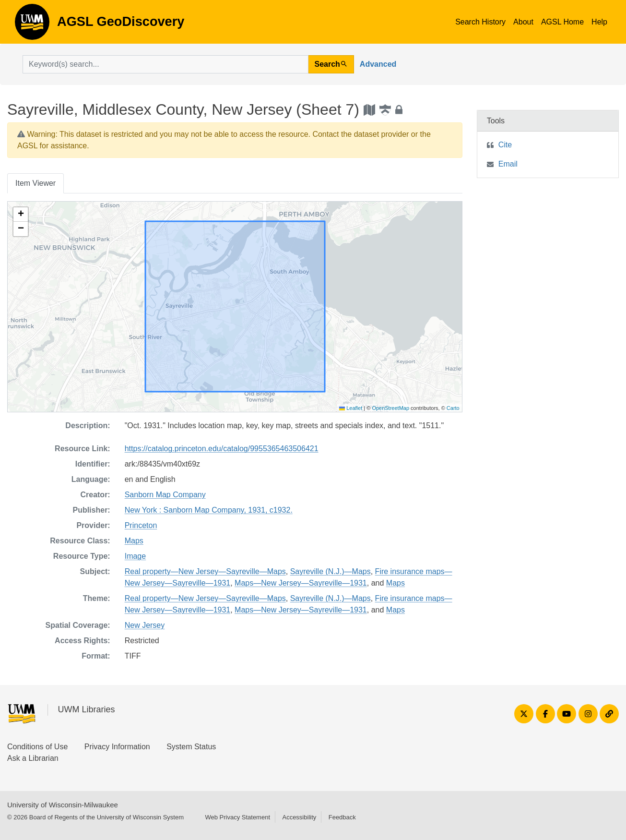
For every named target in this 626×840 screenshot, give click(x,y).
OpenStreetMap (390, 408)
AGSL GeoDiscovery (32, 25)
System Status (191, 747)
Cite (505, 145)
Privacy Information (117, 747)
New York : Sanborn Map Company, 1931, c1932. (209, 510)
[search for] (165, 64)
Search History (480, 22)
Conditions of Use (37, 747)
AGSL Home (562, 22)
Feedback (342, 817)
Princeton (141, 525)
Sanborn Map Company (165, 495)
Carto (453, 408)
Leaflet (351, 408)
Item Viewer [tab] (35, 183)
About (523, 22)
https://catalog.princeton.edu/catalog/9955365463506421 (222, 449)
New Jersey (145, 625)
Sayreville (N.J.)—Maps (331, 571)
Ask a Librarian (33, 758)
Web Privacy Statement (237, 817)
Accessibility (299, 817)
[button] (21, 215)
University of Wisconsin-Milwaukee (63, 805)
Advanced (378, 64)
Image (135, 556)
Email (508, 164)
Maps (134, 541)
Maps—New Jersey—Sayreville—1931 (301, 583)
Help (599, 22)
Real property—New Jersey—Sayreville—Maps (205, 571)
